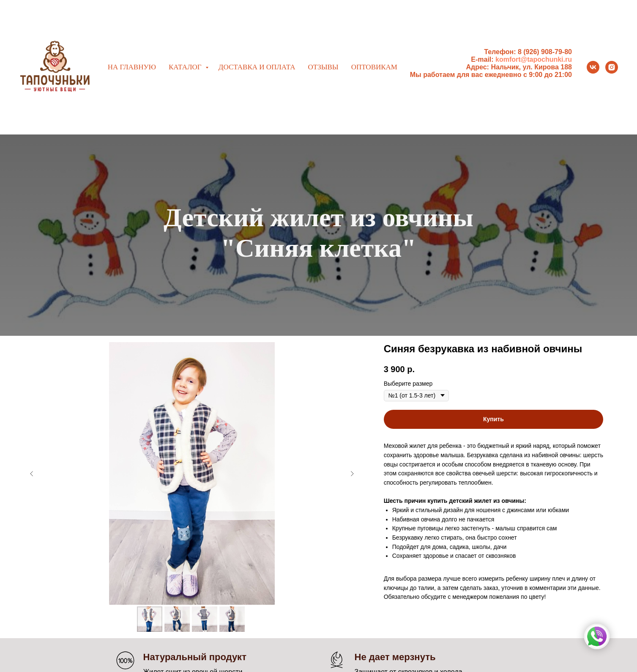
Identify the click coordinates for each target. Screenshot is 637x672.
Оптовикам (374, 67)
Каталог (186, 67)
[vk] (593, 67)
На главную (132, 67)
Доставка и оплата (257, 67)
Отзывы (323, 67)
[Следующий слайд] (352, 474)
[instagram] (612, 67)
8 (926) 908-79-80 (545, 52)
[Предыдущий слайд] (32, 474)
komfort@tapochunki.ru (534, 59)
